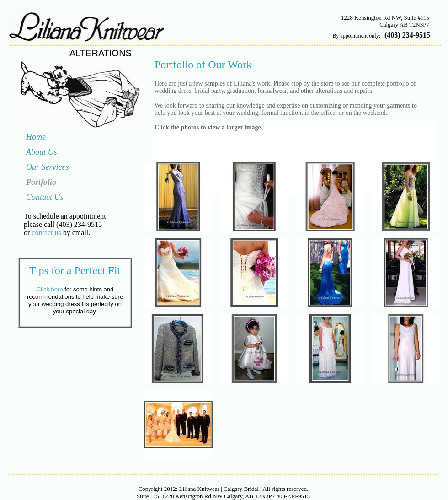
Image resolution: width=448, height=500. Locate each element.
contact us (46, 233)
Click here (50, 289)
